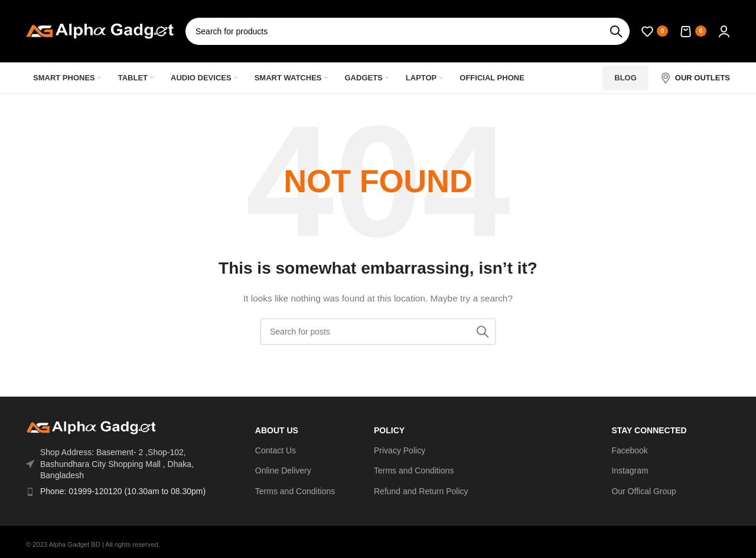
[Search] (408, 31)
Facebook (629, 450)
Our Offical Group (643, 491)
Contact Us (276, 450)
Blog (625, 78)
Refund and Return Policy (421, 491)
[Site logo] (100, 30)
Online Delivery (283, 471)
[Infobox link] (695, 78)
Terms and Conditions (295, 491)
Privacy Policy (400, 450)
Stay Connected (649, 430)
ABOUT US (277, 430)
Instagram (630, 471)
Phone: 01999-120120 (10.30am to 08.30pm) (123, 491)
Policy (389, 430)
